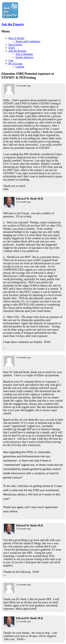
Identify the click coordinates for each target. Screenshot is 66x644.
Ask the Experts (13, 24)
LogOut (20, 67)
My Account (15, 64)
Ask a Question (24, 54)
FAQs (12, 48)
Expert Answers (24, 57)
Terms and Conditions (28, 41)
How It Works (16, 38)
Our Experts (15, 45)
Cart (11, 60)
